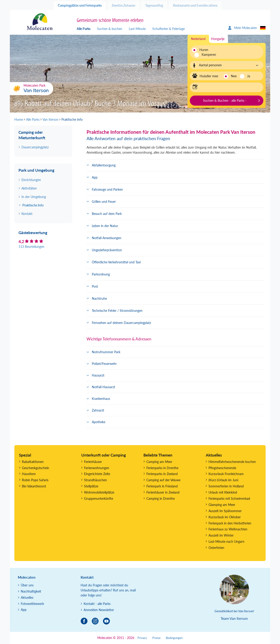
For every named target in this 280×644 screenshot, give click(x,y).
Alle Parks (84, 29)
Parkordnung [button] (101, 274)
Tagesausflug (154, 5)
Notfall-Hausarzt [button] (103, 387)
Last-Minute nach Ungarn (226, 541)
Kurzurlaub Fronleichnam (226, 474)
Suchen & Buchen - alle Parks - (225, 100)
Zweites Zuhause (123, 5)
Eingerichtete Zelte (97, 474)
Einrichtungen (31, 180)
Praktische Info (33, 205)
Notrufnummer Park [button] (106, 352)
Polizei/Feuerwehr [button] (104, 364)
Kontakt (27, 214)
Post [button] (95, 286)
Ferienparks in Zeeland (162, 474)
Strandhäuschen (95, 480)
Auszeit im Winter (221, 535)
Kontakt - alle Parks (97, 604)
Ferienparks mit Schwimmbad (229, 498)
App (24, 610)
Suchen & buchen (110, 29)
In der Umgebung (34, 197)
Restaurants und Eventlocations (195, 5)
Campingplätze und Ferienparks (80, 5)
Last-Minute (137, 29)
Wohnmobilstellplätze (99, 492)
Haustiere (29, 474)
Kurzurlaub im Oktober (225, 517)
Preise (156, 638)
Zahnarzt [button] (98, 410)
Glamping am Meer (222, 505)
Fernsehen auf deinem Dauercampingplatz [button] (121, 323)
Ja (249, 76)
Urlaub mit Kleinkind (223, 492)
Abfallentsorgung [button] (104, 165)
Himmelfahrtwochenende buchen (232, 462)
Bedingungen (174, 638)
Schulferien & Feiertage (169, 29)
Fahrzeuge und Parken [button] (107, 189)
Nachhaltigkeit (31, 591)
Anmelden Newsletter (99, 610)
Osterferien (216, 548)
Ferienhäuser (93, 462)
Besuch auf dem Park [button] (107, 214)
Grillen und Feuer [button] (104, 202)
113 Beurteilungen (31, 247)
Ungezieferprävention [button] (107, 250)
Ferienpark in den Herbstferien (230, 523)
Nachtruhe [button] (99, 298)
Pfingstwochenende (222, 468)
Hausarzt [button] (98, 375)
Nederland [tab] (198, 39)
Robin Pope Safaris (35, 480)
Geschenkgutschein (36, 468)
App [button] (95, 177)
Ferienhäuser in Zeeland (163, 492)
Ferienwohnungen (97, 468)
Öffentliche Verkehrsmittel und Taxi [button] (116, 262)
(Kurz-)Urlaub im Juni (223, 480)
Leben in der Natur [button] (105, 226)
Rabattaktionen (33, 462)
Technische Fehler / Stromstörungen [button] (117, 311)
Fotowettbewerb (32, 604)
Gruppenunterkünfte (99, 498)
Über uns (27, 585)
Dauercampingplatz (35, 147)
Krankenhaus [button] (101, 399)
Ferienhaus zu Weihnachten (228, 529)
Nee (234, 76)
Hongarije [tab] (218, 39)
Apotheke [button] (99, 422)
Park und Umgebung (36, 170)
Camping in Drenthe (161, 498)
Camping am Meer (159, 462)
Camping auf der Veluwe (163, 480)
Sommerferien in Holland (226, 486)
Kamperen (206, 55)
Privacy (142, 638)
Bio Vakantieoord (34, 486)
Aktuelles (27, 597)
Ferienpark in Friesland (162, 486)
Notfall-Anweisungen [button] (107, 238)
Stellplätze (91, 486)
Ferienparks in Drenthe (162, 468)
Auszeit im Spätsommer (225, 511)
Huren (204, 50)
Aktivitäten (29, 188)
